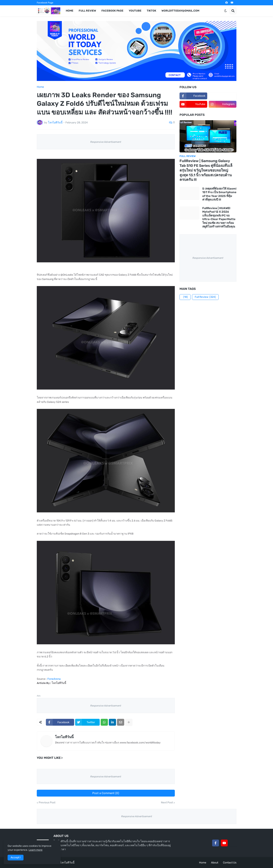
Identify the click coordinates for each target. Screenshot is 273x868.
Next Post (167, 803)
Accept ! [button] (16, 857)
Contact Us (230, 863)
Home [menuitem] (70, 11)
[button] (225, 11)
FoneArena (54, 679)
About (215, 863)
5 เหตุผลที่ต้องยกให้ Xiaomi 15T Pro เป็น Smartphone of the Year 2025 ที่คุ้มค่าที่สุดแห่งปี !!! (219, 194)
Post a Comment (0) (106, 793)
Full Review (205, 297)
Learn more (36, 850)
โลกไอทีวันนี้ (64, 737)
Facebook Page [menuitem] (112, 11)
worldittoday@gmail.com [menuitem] (180, 11)
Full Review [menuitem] (87, 11)
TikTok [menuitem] (151, 11)
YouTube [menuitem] (135, 11)
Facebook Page (45, 3)
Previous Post (47, 803)
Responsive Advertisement (106, 142)
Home (40, 87)
